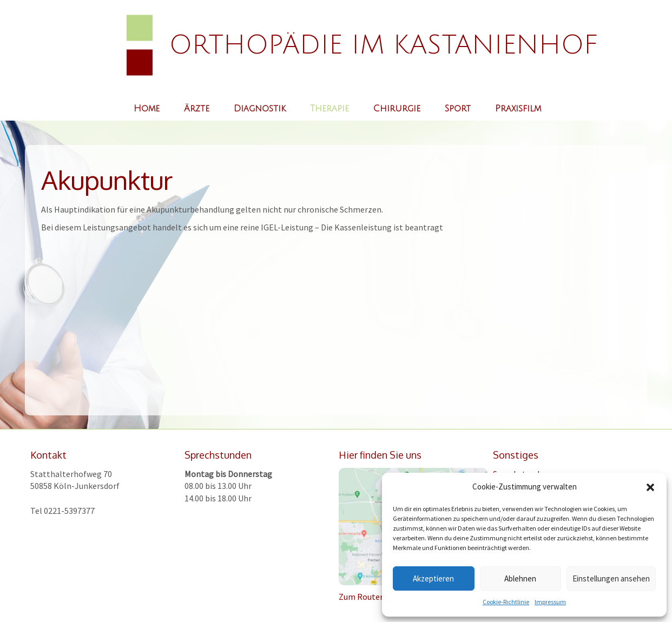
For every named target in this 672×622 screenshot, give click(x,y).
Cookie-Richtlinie (506, 602)
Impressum (550, 602)
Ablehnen (520, 578)
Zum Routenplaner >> (380, 597)
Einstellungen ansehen (611, 578)
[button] (650, 487)
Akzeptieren (433, 578)
